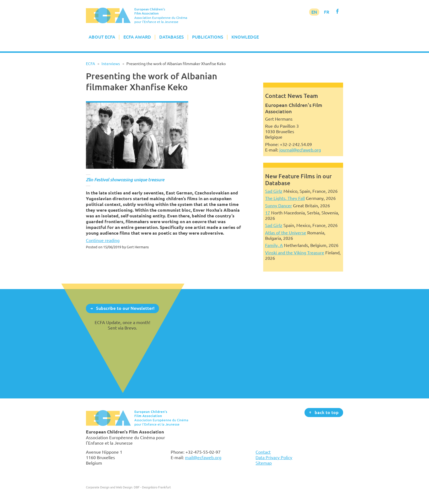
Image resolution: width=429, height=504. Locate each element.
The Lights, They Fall (285, 198)
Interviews (111, 64)
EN (314, 12)
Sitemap (264, 463)
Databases (172, 37)
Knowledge (245, 37)
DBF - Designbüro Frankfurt (152, 487)
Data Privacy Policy (274, 458)
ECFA (90, 64)
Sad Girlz (274, 191)
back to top (327, 412)
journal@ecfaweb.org (300, 150)
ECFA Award (137, 37)
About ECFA (102, 37)
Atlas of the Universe (286, 233)
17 (268, 213)
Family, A (274, 245)
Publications (208, 37)
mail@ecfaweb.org (203, 458)
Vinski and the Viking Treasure (295, 253)
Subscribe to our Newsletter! (125, 308)
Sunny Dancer (279, 206)
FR (327, 12)
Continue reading (103, 240)
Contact (263, 452)
